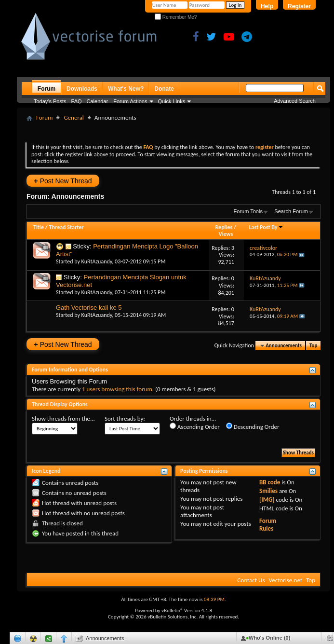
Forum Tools (248, 211)
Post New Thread (63, 181)
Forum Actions (130, 101)
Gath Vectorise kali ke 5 (89, 308)
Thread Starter (67, 227)
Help (267, 6)
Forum (47, 89)
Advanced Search (295, 101)
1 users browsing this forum (117, 389)
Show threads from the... (63, 418)
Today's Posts (50, 101)
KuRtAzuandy (97, 261)
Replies (224, 227)
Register (299, 6)
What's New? (126, 89)
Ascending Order (195, 426)
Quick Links (172, 101)
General (73, 117)
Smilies (268, 491)
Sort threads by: (125, 418)
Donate (164, 89)
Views (226, 234)
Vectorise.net (285, 580)
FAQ (77, 101)
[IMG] (267, 500)
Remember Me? (176, 17)
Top (313, 346)
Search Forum (291, 211)
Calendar (98, 101)
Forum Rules (268, 525)
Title (39, 227)
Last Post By (266, 227)
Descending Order (253, 426)
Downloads (82, 89)
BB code (270, 482)
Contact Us (251, 580)
